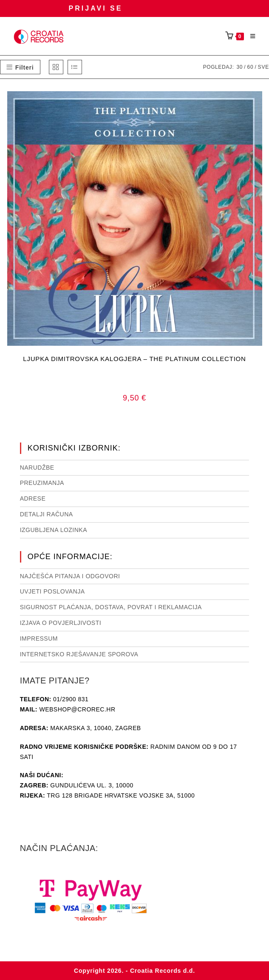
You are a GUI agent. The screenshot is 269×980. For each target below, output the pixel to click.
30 (239, 67)
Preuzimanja (42, 483)
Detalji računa (47, 514)
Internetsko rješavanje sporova (79, 654)
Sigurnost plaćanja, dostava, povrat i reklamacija (111, 607)
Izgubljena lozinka (54, 530)
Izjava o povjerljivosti (61, 623)
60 (250, 67)
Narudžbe (37, 468)
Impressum (39, 638)
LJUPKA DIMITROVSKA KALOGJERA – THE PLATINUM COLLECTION (134, 359)
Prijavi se (96, 8)
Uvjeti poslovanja (52, 591)
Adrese (33, 498)
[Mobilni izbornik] (250, 36)
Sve (263, 67)
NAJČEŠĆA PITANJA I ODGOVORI (70, 576)
